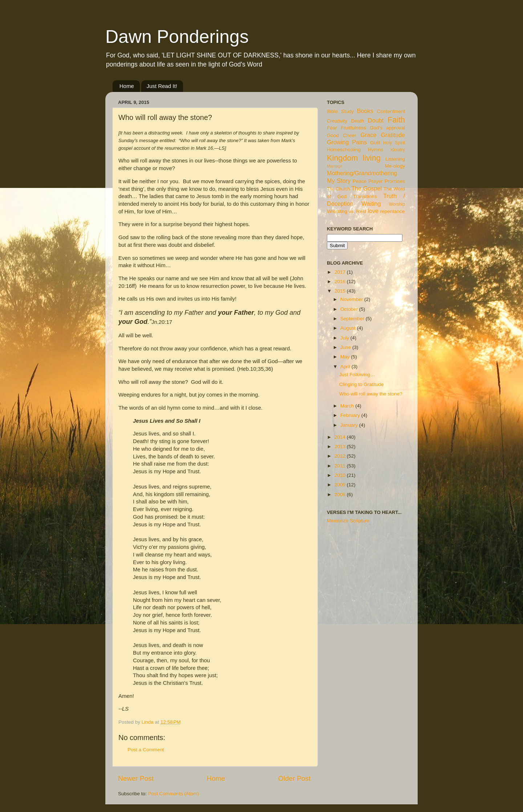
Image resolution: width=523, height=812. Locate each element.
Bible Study (340, 111)
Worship (397, 204)
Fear (332, 128)
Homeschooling (344, 150)
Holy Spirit (394, 143)
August (349, 328)
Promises (395, 181)
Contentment (391, 111)
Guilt (375, 143)
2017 (341, 272)
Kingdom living (354, 158)
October (350, 309)
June (346, 347)
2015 (341, 291)
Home (127, 86)
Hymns (376, 150)
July (345, 338)
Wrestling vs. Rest (347, 211)
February (351, 415)
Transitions (365, 196)
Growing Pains (347, 142)
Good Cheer (342, 135)
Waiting (371, 204)
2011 (341, 466)
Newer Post (136, 778)
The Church (338, 189)
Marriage (335, 166)
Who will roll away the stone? (371, 394)
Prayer (376, 181)
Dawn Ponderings (177, 37)
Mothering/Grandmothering (362, 173)
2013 (341, 447)
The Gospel (366, 188)
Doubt (376, 120)
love (373, 211)
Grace (368, 135)
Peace (360, 181)
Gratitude (393, 135)
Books (365, 111)
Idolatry (398, 150)
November (352, 299)
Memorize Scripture (348, 521)
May (346, 357)
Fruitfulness (353, 128)
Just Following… (357, 375)
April (346, 367)
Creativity (337, 121)
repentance (393, 211)
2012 (341, 456)
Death (358, 121)
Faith (396, 120)
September (353, 319)
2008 (341, 495)
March (348, 406)
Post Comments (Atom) (174, 794)
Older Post (294, 778)
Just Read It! (162, 86)
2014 (341, 437)
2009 (341, 485)
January (350, 425)
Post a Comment (146, 750)
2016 (341, 282)
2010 (341, 475)
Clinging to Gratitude (362, 384)
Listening (395, 159)
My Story (339, 181)
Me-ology (395, 166)
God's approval (387, 128)
